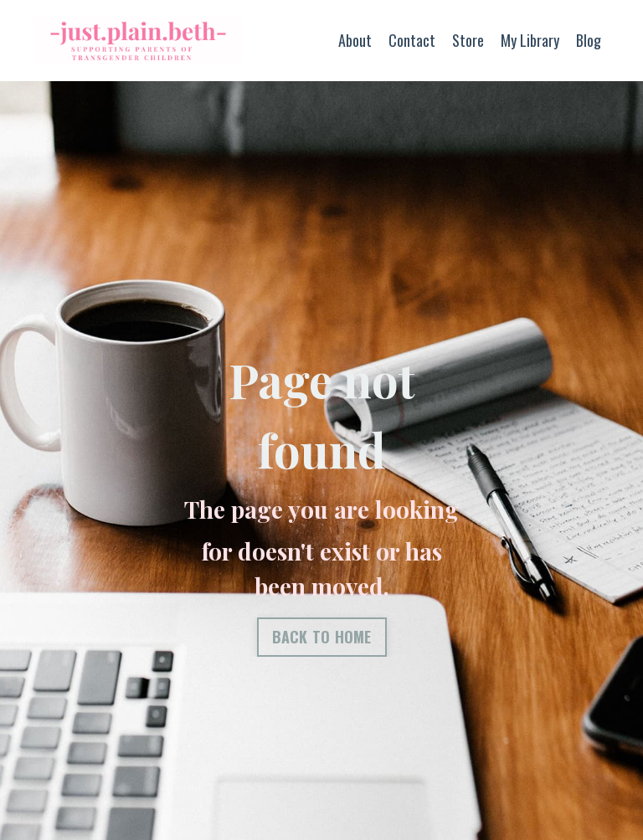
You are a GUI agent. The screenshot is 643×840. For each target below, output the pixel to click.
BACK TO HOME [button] (322, 637)
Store (468, 40)
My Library (530, 40)
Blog (589, 40)
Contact (412, 40)
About (355, 40)
